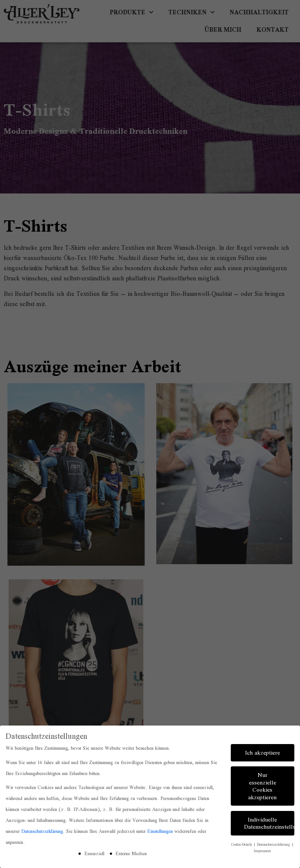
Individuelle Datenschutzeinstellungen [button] (269, 822)
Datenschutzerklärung (42, 830)
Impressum (262, 849)
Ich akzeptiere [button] (263, 751)
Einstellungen (160, 830)
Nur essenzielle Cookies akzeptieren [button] (262, 784)
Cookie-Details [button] (242, 843)
